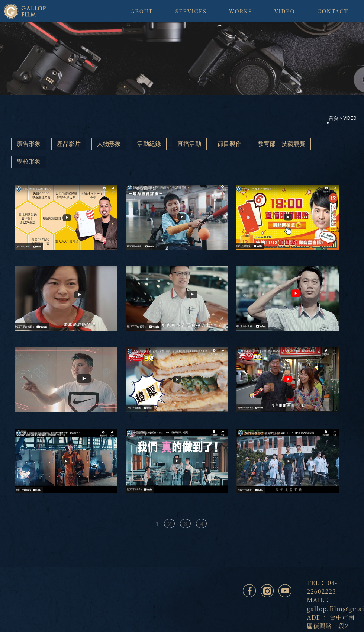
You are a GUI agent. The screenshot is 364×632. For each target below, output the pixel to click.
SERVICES (191, 11)
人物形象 (109, 144)
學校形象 (29, 162)
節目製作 (229, 144)
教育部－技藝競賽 (281, 144)
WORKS (241, 11)
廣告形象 (29, 144)
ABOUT (142, 11)
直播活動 (189, 144)
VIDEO (285, 11)
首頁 (334, 118)
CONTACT (333, 11)
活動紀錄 (149, 144)
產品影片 (69, 144)
